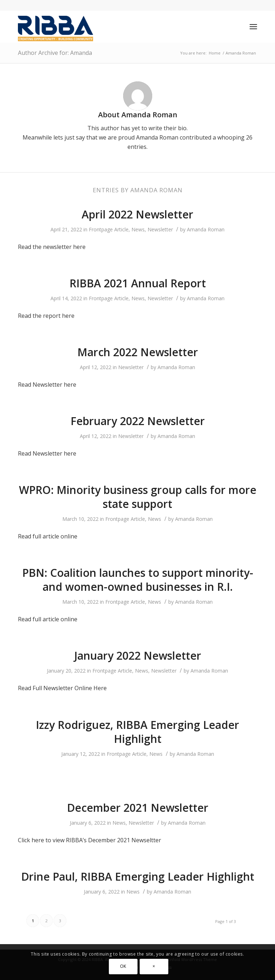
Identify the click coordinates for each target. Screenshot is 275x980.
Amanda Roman (206, 229)
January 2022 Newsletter (138, 656)
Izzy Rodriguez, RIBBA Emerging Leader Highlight (137, 732)
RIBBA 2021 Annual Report (138, 283)
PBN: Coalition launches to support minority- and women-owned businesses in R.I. (138, 580)
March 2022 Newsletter (138, 352)
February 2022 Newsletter (138, 421)
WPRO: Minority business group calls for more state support (138, 497)
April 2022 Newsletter (137, 214)
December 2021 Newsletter (138, 808)
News (138, 229)
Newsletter (160, 229)
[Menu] (253, 27)
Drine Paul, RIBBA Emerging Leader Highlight (138, 877)
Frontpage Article (109, 229)
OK (123, 966)
